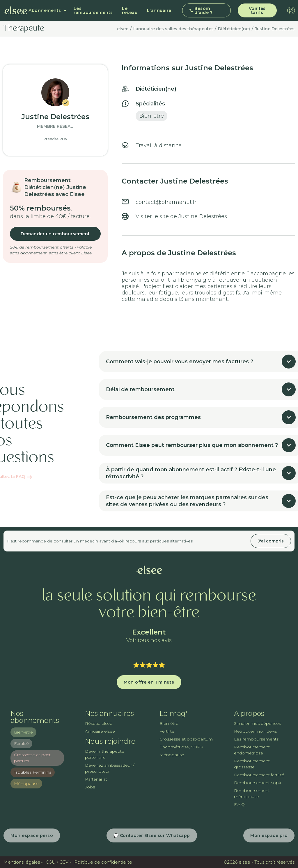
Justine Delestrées (275, 29)
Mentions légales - (23, 862)
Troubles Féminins (33, 772)
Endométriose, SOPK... (183, 747)
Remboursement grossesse (252, 764)
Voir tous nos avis (149, 640)
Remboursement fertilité (259, 775)
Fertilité (21, 743)
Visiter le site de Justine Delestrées (181, 216)
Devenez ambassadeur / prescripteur (110, 768)
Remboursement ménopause (252, 794)
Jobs (90, 787)
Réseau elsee (99, 723)
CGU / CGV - (58, 862)
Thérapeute (24, 29)
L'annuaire (159, 10)
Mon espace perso (32, 835)
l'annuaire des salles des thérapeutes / (175, 29)
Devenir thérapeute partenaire (105, 754)
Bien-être (23, 732)
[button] (48, 10)
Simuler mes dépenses (257, 723)
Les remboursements (93, 10)
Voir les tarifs (257, 10)
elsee (123, 29)
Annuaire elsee (100, 731)
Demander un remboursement (55, 234)
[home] (15, 10)
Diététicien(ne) (234, 29)
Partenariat (96, 779)
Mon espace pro (269, 835)
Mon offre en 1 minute (149, 682)
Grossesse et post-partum (186, 739)
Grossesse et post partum (32, 758)
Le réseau (130, 10)
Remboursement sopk (258, 783)
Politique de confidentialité (103, 862)
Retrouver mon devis (255, 731)
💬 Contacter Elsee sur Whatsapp (152, 835)
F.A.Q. (240, 804)
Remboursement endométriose (252, 750)
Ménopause (26, 783)
